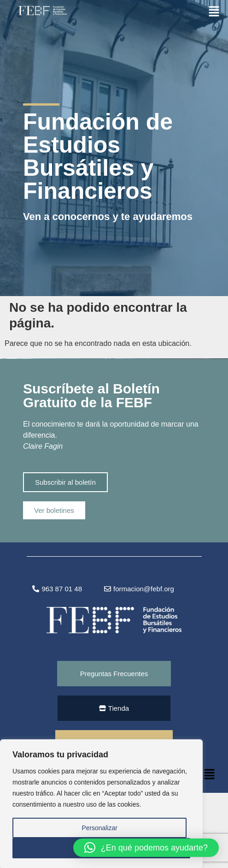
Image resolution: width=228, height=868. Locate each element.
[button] (214, 11)
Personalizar (99, 828)
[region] (101, 804)
